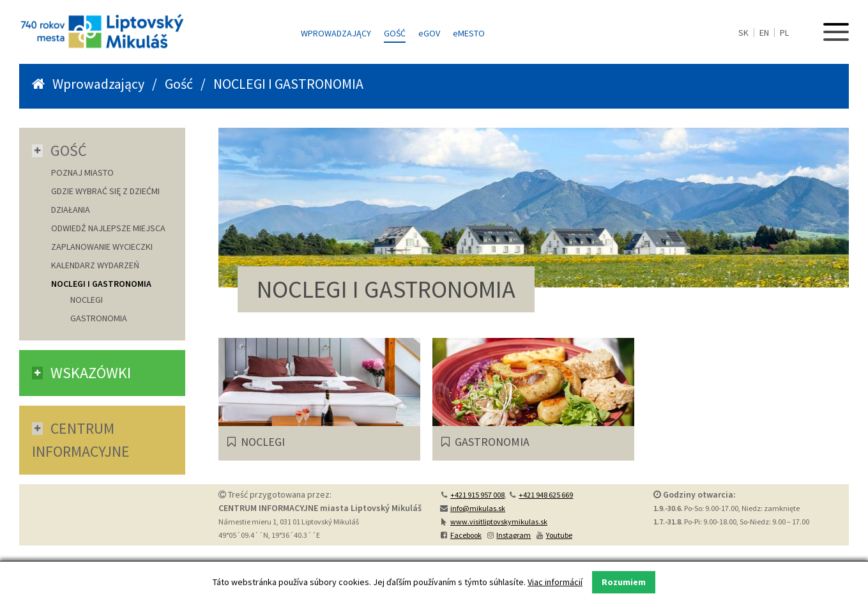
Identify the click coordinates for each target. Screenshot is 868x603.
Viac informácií (555, 582)
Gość (395, 33)
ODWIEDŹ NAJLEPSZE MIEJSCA (108, 228)
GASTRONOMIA (99, 318)
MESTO (469, 33)
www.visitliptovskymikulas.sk (499, 522)
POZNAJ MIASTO (82, 172)
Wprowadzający (336, 33)
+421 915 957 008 (477, 495)
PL (784, 33)
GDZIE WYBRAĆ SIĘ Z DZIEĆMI (105, 191)
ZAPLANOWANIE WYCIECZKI (102, 247)
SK (743, 33)
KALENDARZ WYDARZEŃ (95, 265)
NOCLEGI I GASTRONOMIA (101, 284)
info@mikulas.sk (478, 508)
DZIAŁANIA (71, 210)
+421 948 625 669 (546, 495)
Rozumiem (624, 582)
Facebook (466, 535)
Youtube (559, 535)
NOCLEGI (87, 300)
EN (764, 33)
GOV (429, 33)
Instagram (514, 535)
